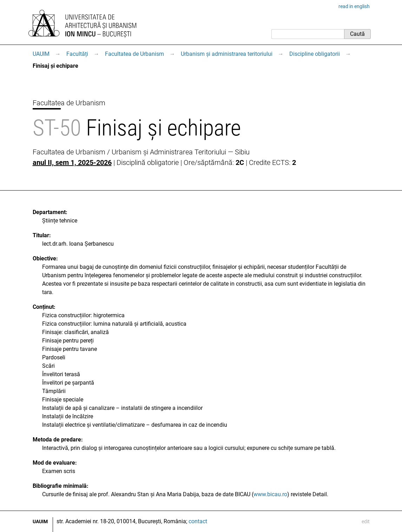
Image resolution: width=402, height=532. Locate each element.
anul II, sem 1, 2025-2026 (72, 162)
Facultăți (77, 54)
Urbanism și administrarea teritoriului (227, 54)
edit (366, 521)
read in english (354, 6)
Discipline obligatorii (315, 54)
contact (198, 521)
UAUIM (41, 54)
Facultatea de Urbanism (134, 54)
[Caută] (308, 34)
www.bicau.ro (270, 494)
